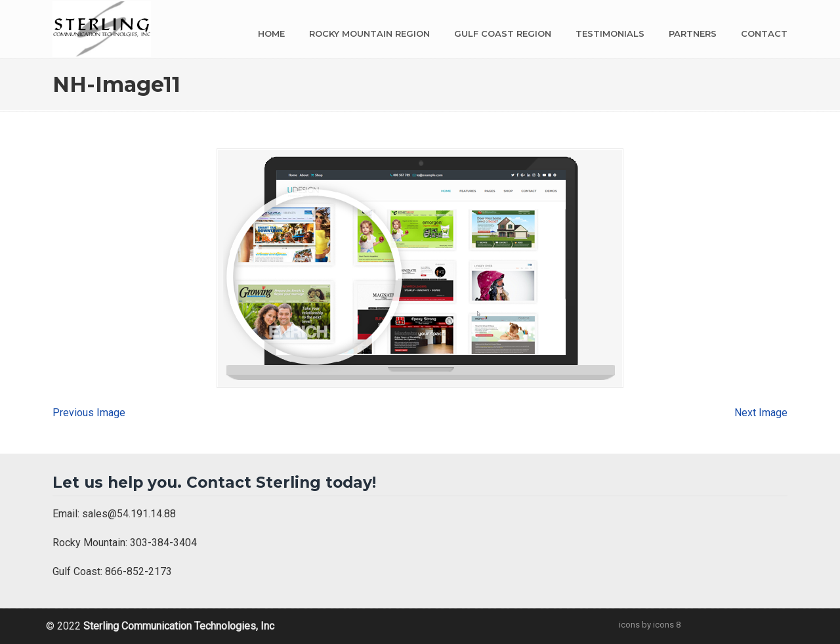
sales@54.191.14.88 (129, 514)
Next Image (761, 413)
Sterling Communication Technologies (102, 29)
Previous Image (89, 413)
